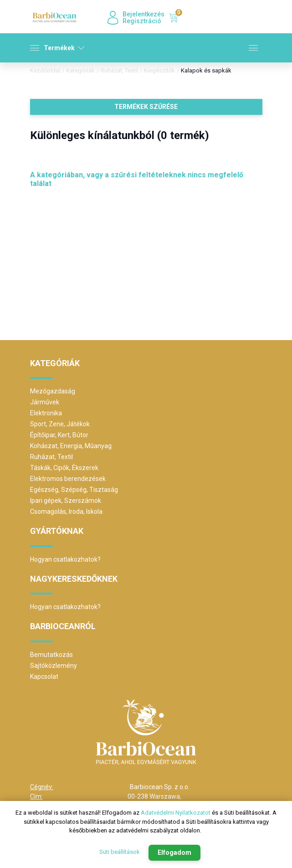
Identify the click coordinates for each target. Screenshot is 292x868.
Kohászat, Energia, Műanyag (71, 446)
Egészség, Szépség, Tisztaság (74, 490)
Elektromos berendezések (68, 479)
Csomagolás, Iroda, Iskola (66, 511)
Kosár (176, 18)
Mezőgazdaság (53, 391)
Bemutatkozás (51, 655)
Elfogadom (174, 852)
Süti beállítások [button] (120, 852)
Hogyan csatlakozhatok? (65, 559)
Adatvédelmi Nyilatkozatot (176, 814)
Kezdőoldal (45, 70)
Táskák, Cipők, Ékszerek (64, 468)
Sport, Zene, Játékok (60, 424)
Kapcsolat (44, 677)
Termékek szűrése (146, 107)
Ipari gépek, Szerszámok (66, 501)
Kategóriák (80, 70)
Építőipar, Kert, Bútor (59, 435)
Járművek (45, 402)
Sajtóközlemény (54, 666)
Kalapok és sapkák (206, 70)
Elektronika (46, 413)
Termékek (57, 48)
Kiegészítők (159, 70)
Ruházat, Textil (119, 70)
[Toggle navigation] (253, 50)
